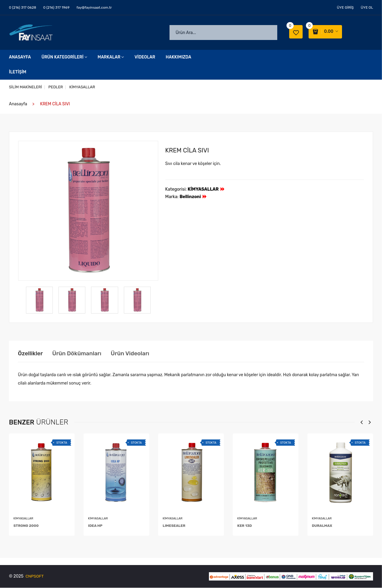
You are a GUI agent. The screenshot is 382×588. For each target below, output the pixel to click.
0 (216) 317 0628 (23, 7)
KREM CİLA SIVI (189, 151)
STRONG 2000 (26, 526)
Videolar (145, 57)
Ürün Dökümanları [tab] (81, 354)
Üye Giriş (345, 7)
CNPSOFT (35, 577)
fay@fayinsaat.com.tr (94, 7)
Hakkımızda (178, 57)
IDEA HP (95, 526)
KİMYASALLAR (83, 87)
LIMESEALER (174, 526)
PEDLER (56, 87)
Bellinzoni (193, 197)
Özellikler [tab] (31, 354)
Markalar (111, 57)
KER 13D (245, 526)
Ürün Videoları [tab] (137, 354)
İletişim (18, 72)
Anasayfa (20, 57)
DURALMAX (322, 526)
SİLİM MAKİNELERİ (26, 87)
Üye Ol (367, 7)
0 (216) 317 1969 (56, 7)
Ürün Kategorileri (64, 57)
